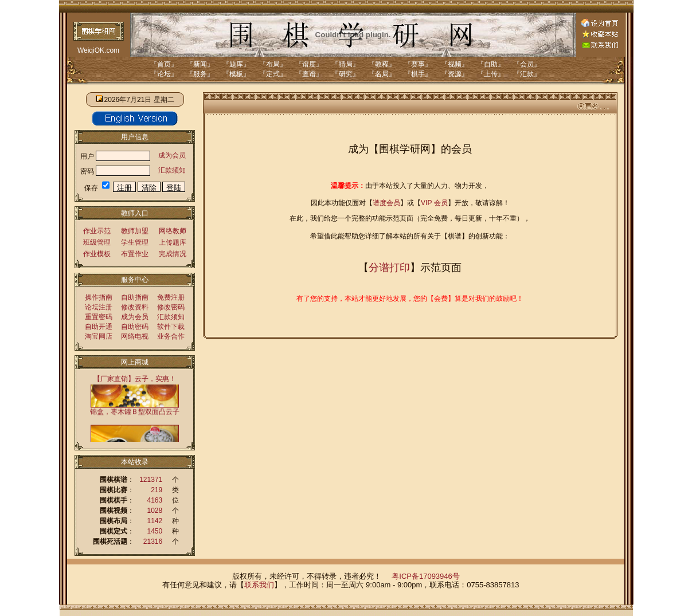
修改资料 (135, 307)
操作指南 (99, 297)
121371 (151, 480)
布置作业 (135, 254)
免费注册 (171, 297)
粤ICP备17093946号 (426, 576)
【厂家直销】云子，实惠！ (135, 379)
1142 (155, 521)
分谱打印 (389, 268)
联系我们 (259, 585)
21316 (153, 542)
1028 (155, 511)
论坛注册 (99, 307)
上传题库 (173, 242)
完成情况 (173, 254)
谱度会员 (386, 203)
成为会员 (172, 155)
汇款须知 (172, 170)
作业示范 (97, 231)
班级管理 (97, 242)
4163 (155, 500)
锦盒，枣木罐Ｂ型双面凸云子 (135, 412)
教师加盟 (135, 231)
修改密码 (171, 307)
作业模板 (97, 254)
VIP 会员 (434, 203)
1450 (155, 531)
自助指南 (135, 297)
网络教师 (173, 231)
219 (157, 490)
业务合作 (171, 336)
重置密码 (99, 317)
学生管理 (135, 242)
